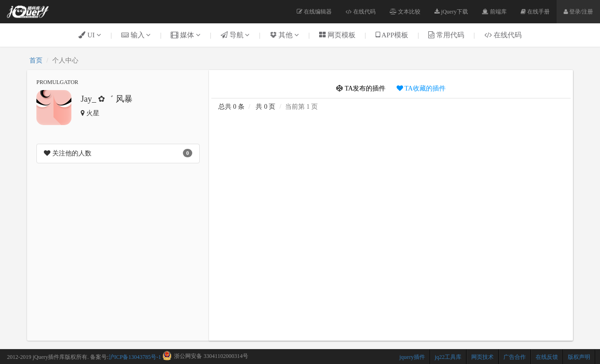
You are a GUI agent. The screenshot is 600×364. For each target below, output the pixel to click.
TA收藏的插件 (421, 88)
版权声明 (579, 357)
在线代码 (361, 12)
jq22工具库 (448, 357)
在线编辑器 (314, 12)
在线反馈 (547, 357)
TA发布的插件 (361, 88)
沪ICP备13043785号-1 (135, 357)
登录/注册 (578, 12)
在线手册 (535, 12)
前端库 (494, 12)
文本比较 (405, 12)
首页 (36, 60)
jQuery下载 (451, 12)
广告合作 (515, 357)
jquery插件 (412, 357)
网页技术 (482, 357)
